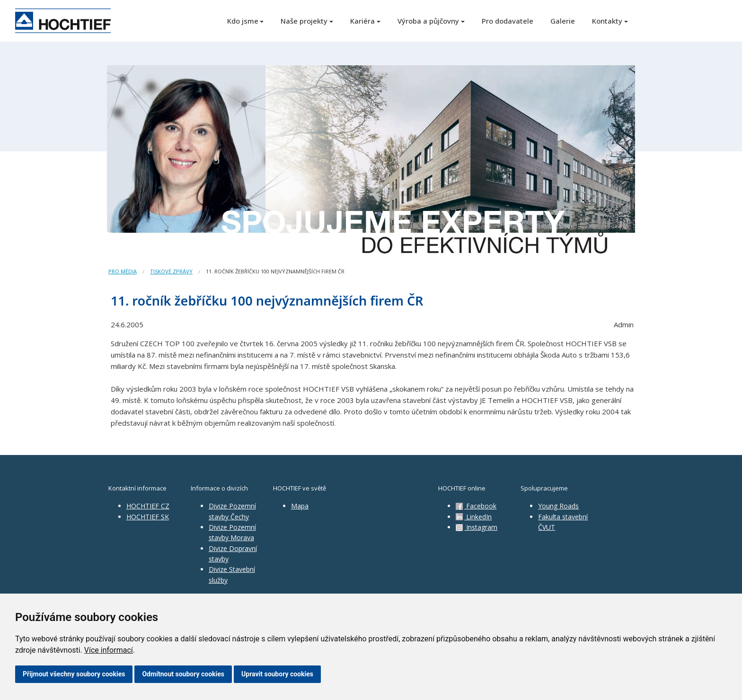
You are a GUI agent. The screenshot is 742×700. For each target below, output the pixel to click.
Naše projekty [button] (304, 21)
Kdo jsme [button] (243, 21)
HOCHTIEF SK (148, 517)
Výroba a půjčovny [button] (428, 21)
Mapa (300, 506)
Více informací (109, 650)
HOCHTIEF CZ (148, 506)
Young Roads (558, 506)
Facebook (476, 506)
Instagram (477, 527)
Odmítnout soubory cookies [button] (183, 674)
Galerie (563, 21)
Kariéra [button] (362, 21)
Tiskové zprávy (171, 271)
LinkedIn (474, 517)
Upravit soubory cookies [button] (277, 674)
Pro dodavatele (508, 21)
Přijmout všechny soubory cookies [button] (74, 674)
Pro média (123, 271)
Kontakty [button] (607, 21)
